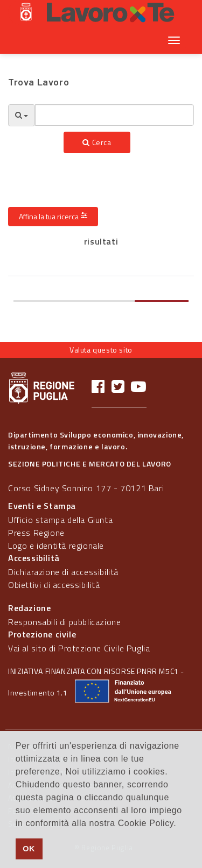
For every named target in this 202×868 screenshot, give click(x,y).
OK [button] (29, 849)
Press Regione (36, 533)
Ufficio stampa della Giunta (60, 520)
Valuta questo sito (101, 350)
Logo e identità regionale (56, 546)
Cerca (97, 142)
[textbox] (114, 115)
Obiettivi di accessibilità (54, 585)
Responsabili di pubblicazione (64, 622)
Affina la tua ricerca (53, 216)
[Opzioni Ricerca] (22, 115)
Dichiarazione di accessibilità (63, 572)
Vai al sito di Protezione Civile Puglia (79, 648)
